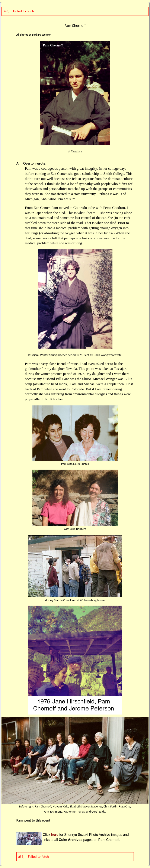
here (55, 835)
